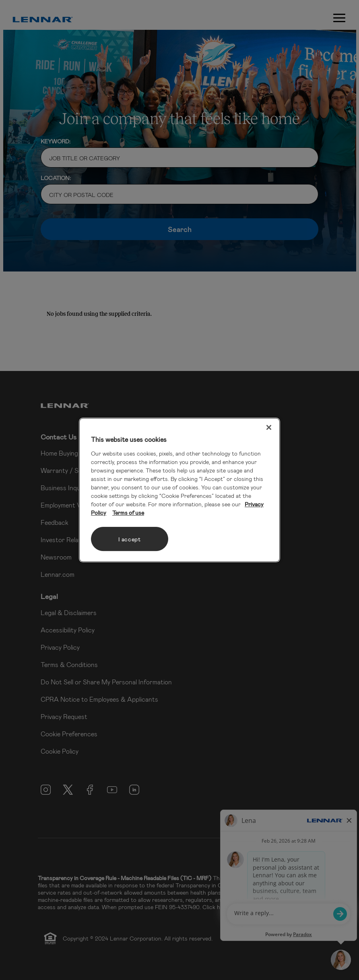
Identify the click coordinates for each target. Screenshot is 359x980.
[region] (179, 490)
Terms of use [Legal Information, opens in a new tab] (128, 513)
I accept (130, 539)
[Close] (269, 427)
